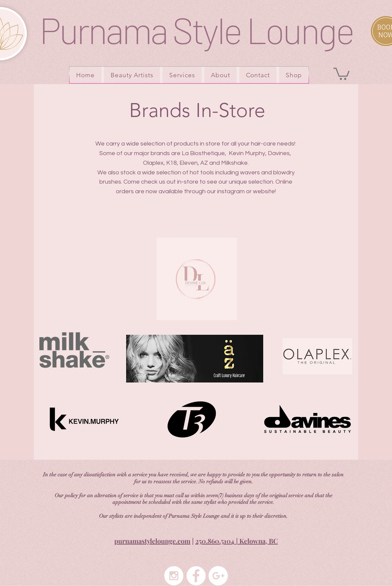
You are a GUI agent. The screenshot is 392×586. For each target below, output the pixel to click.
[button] (342, 73)
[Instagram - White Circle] (174, 576)
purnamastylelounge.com (152, 541)
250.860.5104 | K (220, 541)
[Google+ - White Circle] (218, 576)
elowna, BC (261, 541)
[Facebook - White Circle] (196, 576)
